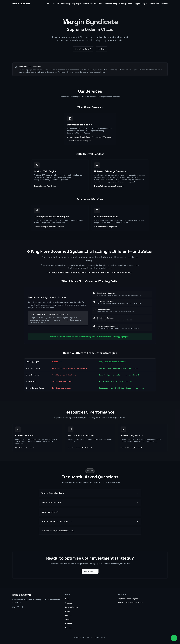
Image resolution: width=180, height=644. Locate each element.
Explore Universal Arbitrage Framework (109, 186)
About (68, 620)
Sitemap (69, 628)
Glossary (69, 615)
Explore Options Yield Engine (45, 186)
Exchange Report (126, 4)
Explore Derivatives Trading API (79, 141)
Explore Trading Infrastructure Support (49, 227)
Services (56, 4)
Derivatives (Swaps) (83, 49)
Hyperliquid (77, 4)
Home (48, 4)
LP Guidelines (154, 4)
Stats (100, 4)
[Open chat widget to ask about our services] (174, 638)
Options (101, 49)
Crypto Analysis (141, 4)
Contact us (90, 571)
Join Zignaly (88, 137)
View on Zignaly (74, 137)
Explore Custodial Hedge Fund (106, 227)
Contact (164, 4)
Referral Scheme (89, 4)
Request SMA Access (103, 137)
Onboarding (66, 4)
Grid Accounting (111, 4)
